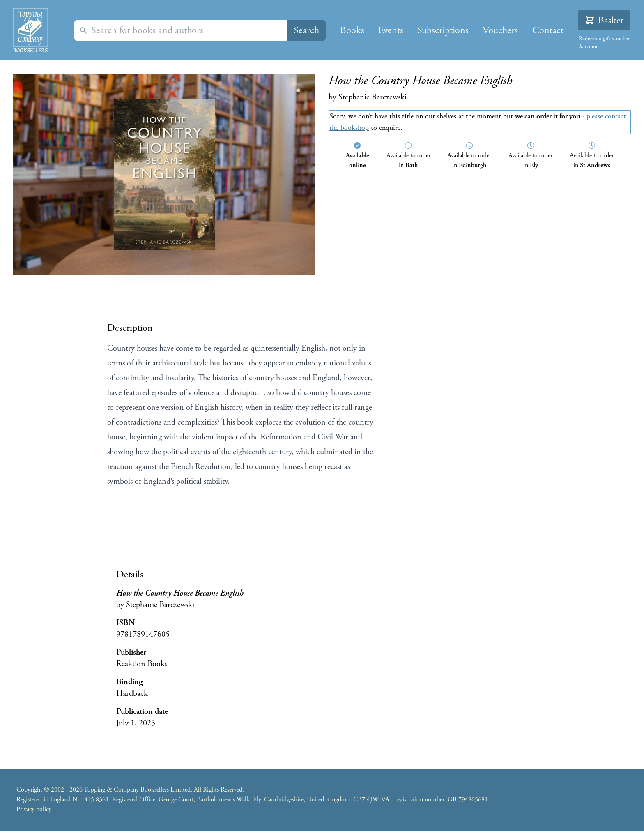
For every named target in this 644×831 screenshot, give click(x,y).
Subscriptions (443, 30)
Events (391, 30)
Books (352, 30)
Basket (604, 21)
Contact (548, 30)
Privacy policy (34, 809)
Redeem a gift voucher (604, 39)
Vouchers (500, 30)
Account (588, 47)
